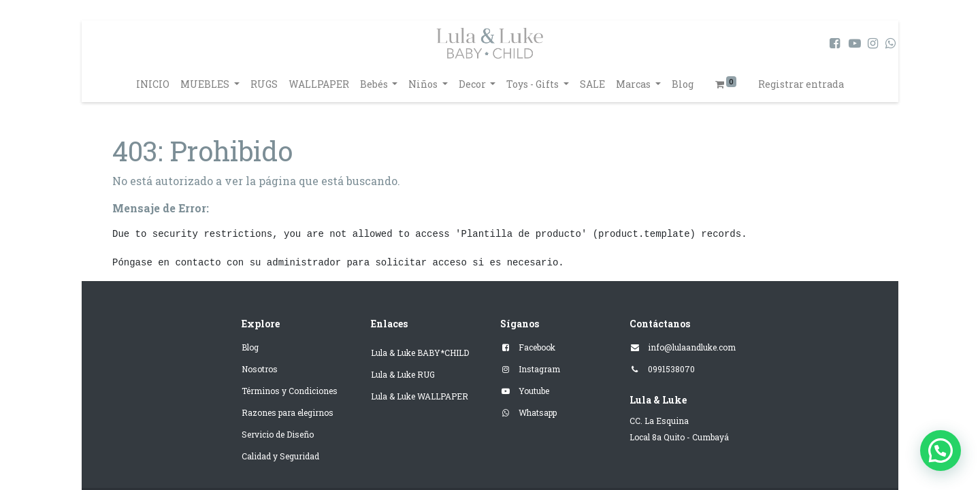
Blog (250, 347)
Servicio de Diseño (278, 434)
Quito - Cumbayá (696, 437)
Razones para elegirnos (288, 412)
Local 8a (646, 437)
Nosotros (260, 369)
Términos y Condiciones (290, 391)
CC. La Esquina (659, 421)
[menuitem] (153, 84)
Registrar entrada (801, 84)
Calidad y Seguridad (280, 456)
